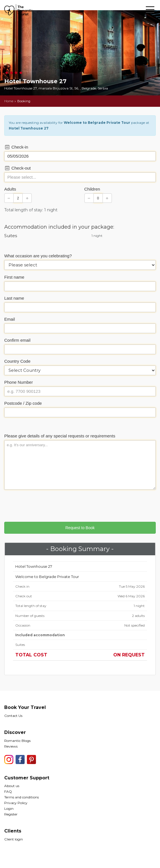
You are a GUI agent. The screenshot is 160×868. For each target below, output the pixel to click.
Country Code (17, 361)
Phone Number (19, 382)
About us (12, 786)
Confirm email (17, 340)
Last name (14, 298)
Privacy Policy (16, 803)
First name (14, 277)
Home (9, 101)
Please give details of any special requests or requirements (60, 436)
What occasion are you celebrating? (38, 256)
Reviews (11, 746)
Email (10, 319)
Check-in (16, 147)
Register (11, 814)
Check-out (18, 168)
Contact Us (13, 716)
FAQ (8, 791)
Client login (14, 839)
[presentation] (47, 505)
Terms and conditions (22, 797)
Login (9, 808)
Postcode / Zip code (23, 403)
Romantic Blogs (17, 741)
